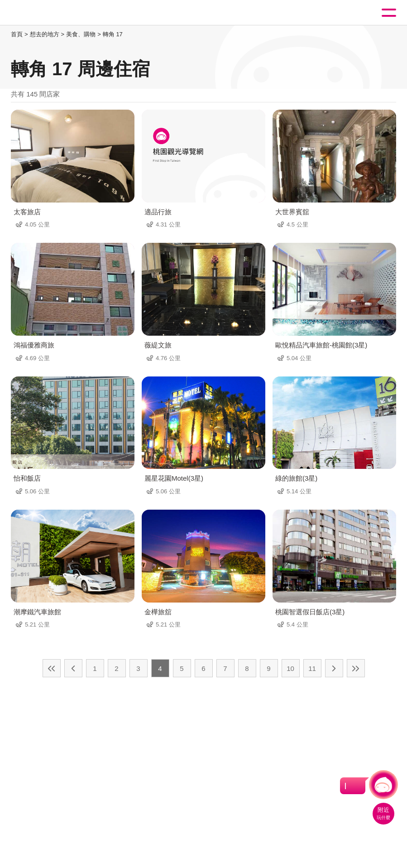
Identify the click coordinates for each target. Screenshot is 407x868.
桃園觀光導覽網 (44, 13)
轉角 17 (113, 34)
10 (290, 668)
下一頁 (334, 668)
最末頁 (356, 668)
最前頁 (52, 668)
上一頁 (73, 668)
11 (312, 668)
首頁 (17, 34)
